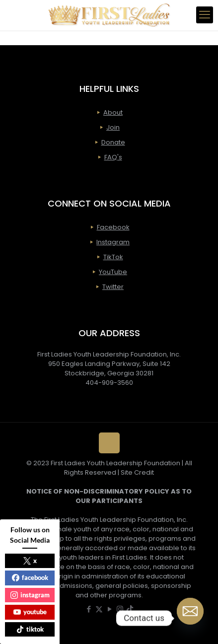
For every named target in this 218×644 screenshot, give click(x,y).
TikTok (113, 257)
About (113, 112)
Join (113, 127)
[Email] (190, 618)
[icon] (130, 609)
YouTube (113, 272)
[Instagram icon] (120, 609)
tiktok (30, 629)
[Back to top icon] (109, 443)
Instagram (113, 242)
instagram (30, 595)
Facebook (113, 227)
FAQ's (113, 157)
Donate (113, 142)
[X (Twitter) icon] (99, 609)
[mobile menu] (205, 15)
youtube (30, 612)
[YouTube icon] (109, 609)
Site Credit (137, 472)
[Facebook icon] (89, 609)
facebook (30, 577)
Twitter (113, 287)
